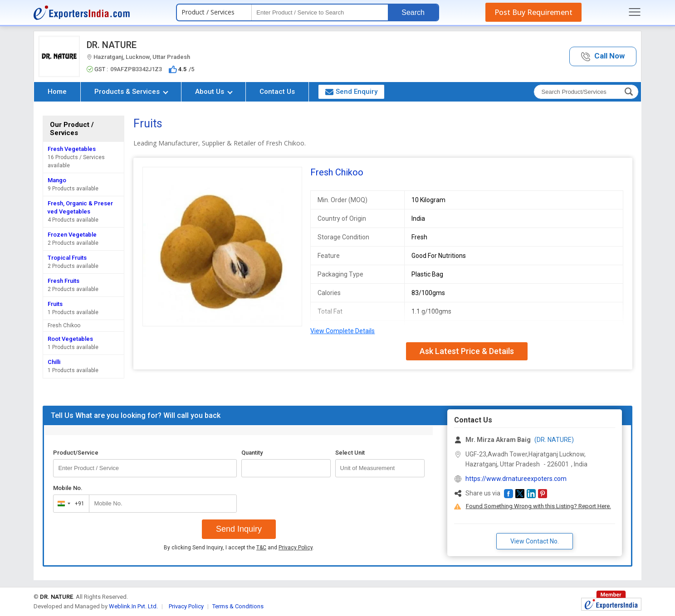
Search (413, 12)
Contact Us (277, 92)
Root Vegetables (70, 339)
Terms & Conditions (238, 606)
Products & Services (131, 92)
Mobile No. (68, 488)
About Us (214, 92)
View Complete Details (342, 331)
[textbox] (320, 12)
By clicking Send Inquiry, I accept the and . (239, 548)
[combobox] (69, 504)
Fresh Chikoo (64, 325)
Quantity (252, 453)
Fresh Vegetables (72, 149)
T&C (261, 548)
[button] (603, 56)
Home (57, 92)
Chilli (54, 362)
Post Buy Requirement (533, 12)
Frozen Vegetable (72, 235)
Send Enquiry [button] (351, 92)
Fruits (55, 304)
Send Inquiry (239, 529)
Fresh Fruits (64, 281)
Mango (57, 180)
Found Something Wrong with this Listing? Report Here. (538, 506)
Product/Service (76, 453)
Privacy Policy (296, 548)
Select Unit (350, 453)
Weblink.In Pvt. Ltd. (133, 606)
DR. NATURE (112, 45)
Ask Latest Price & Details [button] (467, 351)
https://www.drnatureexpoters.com (516, 479)
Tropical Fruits (67, 258)
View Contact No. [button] (535, 541)
